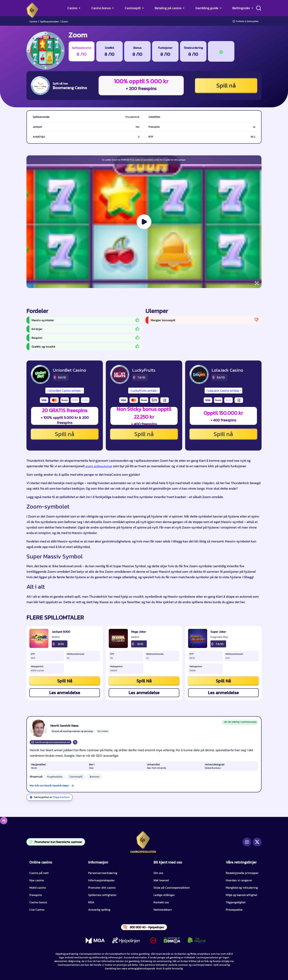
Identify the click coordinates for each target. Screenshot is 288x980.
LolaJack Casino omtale (223, 391)
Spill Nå (65, 681)
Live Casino (37, 910)
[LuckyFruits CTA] (120, 374)
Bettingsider (241, 8)
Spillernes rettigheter (102, 895)
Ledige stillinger (164, 895)
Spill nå (226, 85)
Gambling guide (207, 8)
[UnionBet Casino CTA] (40, 374)
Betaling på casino (168, 8)
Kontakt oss (161, 902)
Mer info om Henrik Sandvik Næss (49, 786)
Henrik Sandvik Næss (64, 726)
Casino (72, 8)
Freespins (36, 895)
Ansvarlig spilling (99, 910)
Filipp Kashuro (61, 797)
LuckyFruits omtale (144, 391)
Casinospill (133, 8)
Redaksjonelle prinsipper (242, 873)
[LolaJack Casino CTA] (199, 374)
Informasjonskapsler (101, 880)
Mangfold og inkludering (242, 888)
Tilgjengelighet (236, 902)
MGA (91, 902)
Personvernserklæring (103, 873)
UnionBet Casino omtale (65, 391)
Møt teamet (161, 880)
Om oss (158, 873)
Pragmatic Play (219, 637)
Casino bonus (101, 8)
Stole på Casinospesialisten (172, 888)
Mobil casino (38, 888)
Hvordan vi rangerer (239, 880)
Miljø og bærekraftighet (242, 895)
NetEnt (56, 637)
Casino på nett (39, 873)
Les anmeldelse (65, 693)
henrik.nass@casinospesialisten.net (51, 742)
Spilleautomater (49, 22)
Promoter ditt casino (102, 888)
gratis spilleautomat (99, 466)
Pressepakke (234, 910)
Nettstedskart (163, 910)
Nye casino (37, 880)
